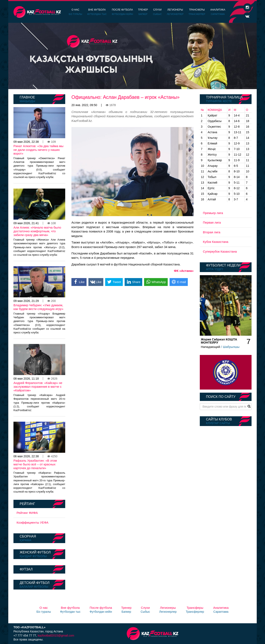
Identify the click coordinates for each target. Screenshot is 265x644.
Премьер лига (213, 213)
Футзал (26, 569)
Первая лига (212, 222)
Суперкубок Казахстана (220, 251)
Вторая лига (212, 232)
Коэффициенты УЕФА (33, 522)
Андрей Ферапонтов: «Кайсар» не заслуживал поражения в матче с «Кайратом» (38, 387)
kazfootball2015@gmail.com (56, 636)
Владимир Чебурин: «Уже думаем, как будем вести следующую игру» (38, 307)
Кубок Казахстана (216, 242)
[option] (132, 56)
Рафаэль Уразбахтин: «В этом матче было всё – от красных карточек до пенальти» (35, 464)
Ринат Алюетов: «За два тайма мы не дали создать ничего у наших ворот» (38, 150)
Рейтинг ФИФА (27, 513)
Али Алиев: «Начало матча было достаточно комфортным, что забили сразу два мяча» (37, 231)
